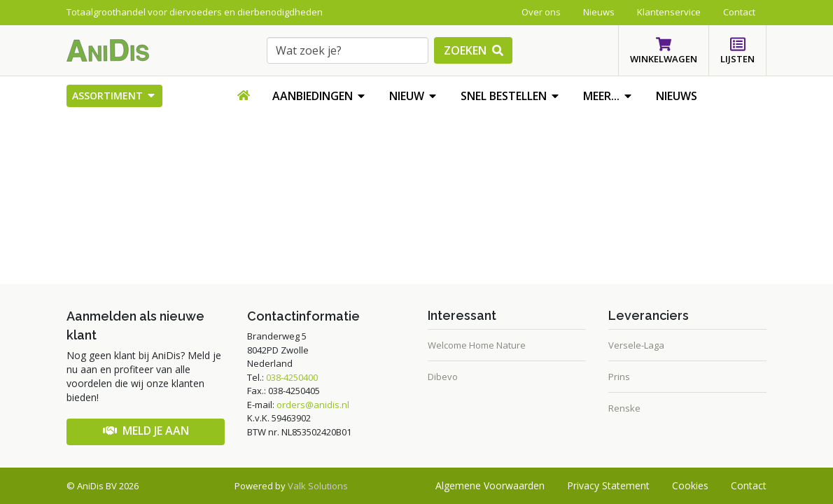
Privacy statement (608, 485)
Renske (624, 408)
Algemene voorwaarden (490, 485)
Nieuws (677, 96)
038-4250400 (292, 377)
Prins (619, 377)
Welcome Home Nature (477, 345)
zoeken (474, 50)
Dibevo (443, 377)
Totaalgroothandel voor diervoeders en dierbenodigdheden (195, 12)
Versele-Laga (636, 345)
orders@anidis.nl (313, 405)
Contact (749, 485)
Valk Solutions (318, 486)
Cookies (690, 485)
